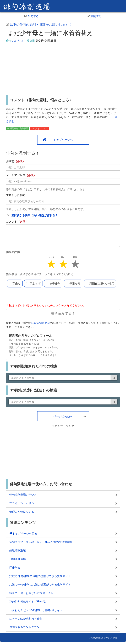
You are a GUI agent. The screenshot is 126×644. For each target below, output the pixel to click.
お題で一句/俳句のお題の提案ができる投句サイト (40, 584)
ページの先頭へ (63, 416)
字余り (15, 284)
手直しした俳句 (16, 195)
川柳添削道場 (18, 559)
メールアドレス (16, 175)
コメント (12, 222)
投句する (32, 16)
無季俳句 (53, 284)
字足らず (33, 284)
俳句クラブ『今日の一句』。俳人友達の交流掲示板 (41, 542)
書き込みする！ (63, 313)
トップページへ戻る (25, 533)
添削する (94, 16)
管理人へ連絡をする (22, 512)
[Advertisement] (63, 69)
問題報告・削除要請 (18, 128)
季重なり (73, 284)
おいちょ (18, 41)
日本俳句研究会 (40, 323)
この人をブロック (39, 128)
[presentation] (32, 296)
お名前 (10, 161)
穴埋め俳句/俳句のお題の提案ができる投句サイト (40, 576)
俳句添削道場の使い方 (23, 495)
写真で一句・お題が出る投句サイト (31, 593)
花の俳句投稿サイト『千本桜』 (29, 602)
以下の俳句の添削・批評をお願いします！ (39, 24)
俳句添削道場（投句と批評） (104, 638)
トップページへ (63, 140)
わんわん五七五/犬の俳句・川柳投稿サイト (36, 610)
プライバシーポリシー (23, 503)
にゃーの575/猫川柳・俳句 (26, 619)
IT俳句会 (15, 568)
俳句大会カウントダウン (24, 627)
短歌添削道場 (18, 550)
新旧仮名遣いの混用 (100, 284)
